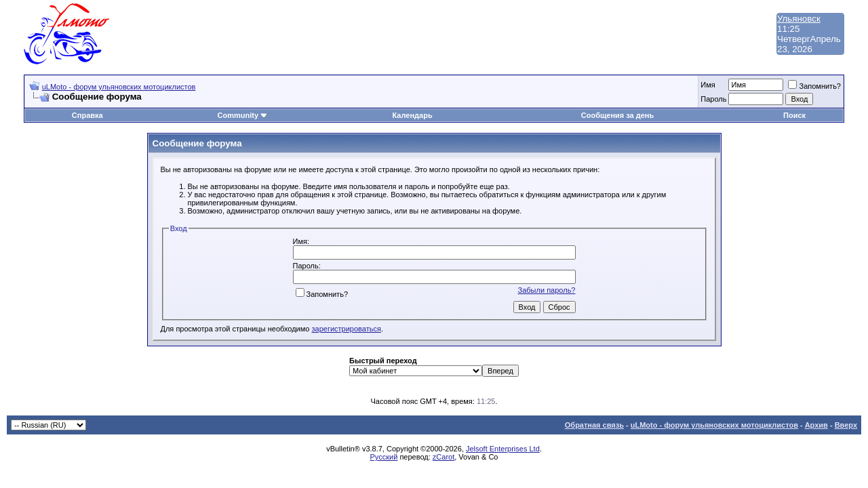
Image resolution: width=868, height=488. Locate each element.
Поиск (794, 115)
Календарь (413, 115)
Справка (87, 115)
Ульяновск (799, 19)
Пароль (713, 99)
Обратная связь (594, 425)
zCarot (443, 457)
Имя (708, 85)
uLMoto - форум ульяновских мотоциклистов (119, 87)
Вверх (846, 425)
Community (243, 115)
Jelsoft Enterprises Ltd (503, 449)
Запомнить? (814, 86)
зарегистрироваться (347, 329)
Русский (384, 457)
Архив (816, 425)
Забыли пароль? (547, 290)
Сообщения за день (617, 115)
